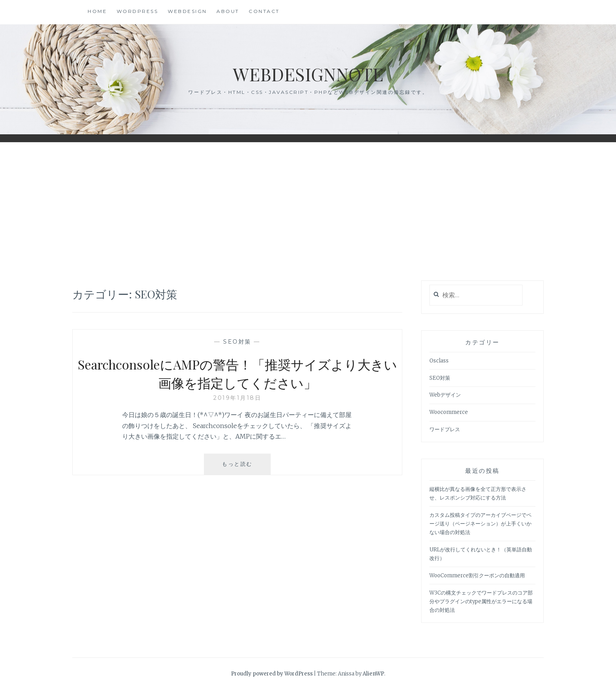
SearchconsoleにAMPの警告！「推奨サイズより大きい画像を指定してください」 (237, 373)
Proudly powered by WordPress (272, 674)
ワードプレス (445, 429)
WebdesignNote (308, 73)
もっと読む (246, 467)
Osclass (439, 361)
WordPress (137, 11)
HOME (97, 11)
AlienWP (373, 674)
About (228, 11)
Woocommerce (449, 412)
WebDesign (187, 11)
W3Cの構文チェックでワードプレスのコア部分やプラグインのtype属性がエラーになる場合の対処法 (481, 601)
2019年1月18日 (237, 398)
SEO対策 (237, 342)
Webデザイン (445, 395)
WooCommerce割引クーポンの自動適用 (477, 576)
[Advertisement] (308, 212)
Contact (264, 11)
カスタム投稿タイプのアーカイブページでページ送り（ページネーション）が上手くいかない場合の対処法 (480, 524)
